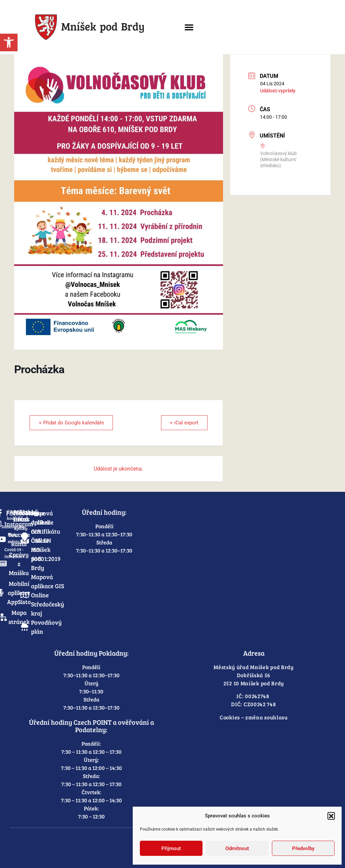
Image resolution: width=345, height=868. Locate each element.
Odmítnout (237, 848)
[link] (9, 42)
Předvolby (303, 848)
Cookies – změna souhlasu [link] (254, 717)
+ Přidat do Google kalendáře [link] (72, 423)
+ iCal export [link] (183, 423)
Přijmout (171, 848)
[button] (331, 816)
